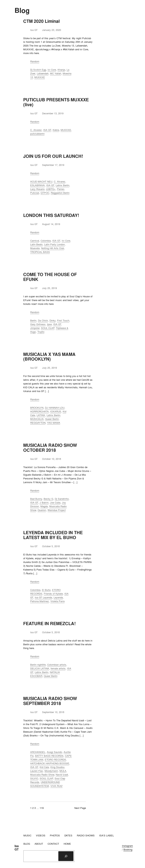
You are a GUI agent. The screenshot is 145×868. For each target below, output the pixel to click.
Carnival (35, 241)
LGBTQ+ (51, 189)
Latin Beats (36, 244)
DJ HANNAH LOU (55, 408)
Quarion (42, 510)
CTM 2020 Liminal (41, 21)
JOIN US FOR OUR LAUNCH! (53, 156)
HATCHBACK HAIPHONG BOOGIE (50, 763)
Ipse (49, 324)
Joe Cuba (55, 503)
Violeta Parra (57, 601)
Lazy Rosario (37, 189)
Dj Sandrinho (62, 499)
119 (42, 808)
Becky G (48, 499)
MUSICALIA (37, 419)
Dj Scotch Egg (38, 70)
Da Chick (43, 320)
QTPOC (45, 193)
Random (35, 61)
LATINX (41, 415)
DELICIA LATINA (40, 668)
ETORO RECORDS (55, 760)
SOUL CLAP (48, 328)
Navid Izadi (62, 775)
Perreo (61, 189)
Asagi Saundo (54, 752)
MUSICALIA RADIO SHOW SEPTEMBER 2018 (50, 701)
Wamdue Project (57, 510)
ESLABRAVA (37, 185)
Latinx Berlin (62, 185)
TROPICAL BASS (40, 252)
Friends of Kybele (53, 594)
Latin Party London (54, 244)
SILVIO (34, 778)
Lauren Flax (37, 771)
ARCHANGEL (38, 752)
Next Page (80, 808)
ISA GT (47, 130)
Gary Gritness (38, 324)
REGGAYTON (38, 423)
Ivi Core (52, 70)
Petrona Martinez (40, 601)
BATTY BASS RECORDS (49, 756)
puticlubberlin (37, 134)
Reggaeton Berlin (60, 193)
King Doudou (57, 767)
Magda (44, 506)
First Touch (63, 320)
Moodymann (51, 771)
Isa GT (17, 848)
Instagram (127, 846)
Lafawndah (43, 73)
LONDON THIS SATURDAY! (51, 215)
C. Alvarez (36, 130)
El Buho (46, 590)
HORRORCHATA (39, 411)
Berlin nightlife (38, 665)
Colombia (46, 241)
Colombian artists (57, 665)
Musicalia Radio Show (42, 775)
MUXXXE (40, 77)
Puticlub (35, 193)
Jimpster (35, 328)
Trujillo (41, 332)
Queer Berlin (52, 419)
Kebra (56, 130)
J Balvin (44, 503)
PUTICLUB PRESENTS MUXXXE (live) (56, 102)
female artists (58, 668)
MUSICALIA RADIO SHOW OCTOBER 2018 (50, 448)
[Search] (66, 856)
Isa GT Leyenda (43, 597)
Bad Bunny (36, 499)
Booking (128, 850)
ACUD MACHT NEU (41, 182)
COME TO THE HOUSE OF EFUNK (50, 277)
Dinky (52, 320)
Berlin (33, 320)
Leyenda (58, 597)
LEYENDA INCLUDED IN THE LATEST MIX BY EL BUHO (53, 535)
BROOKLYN (37, 408)
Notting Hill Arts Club (53, 248)
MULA (63, 771)
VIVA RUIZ (56, 786)
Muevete (35, 248)
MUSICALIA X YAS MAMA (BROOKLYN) (49, 357)
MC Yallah (56, 73)
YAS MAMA (54, 423)
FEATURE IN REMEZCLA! (49, 624)
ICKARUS (56, 411)
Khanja (61, 70)
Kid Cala (44, 767)
